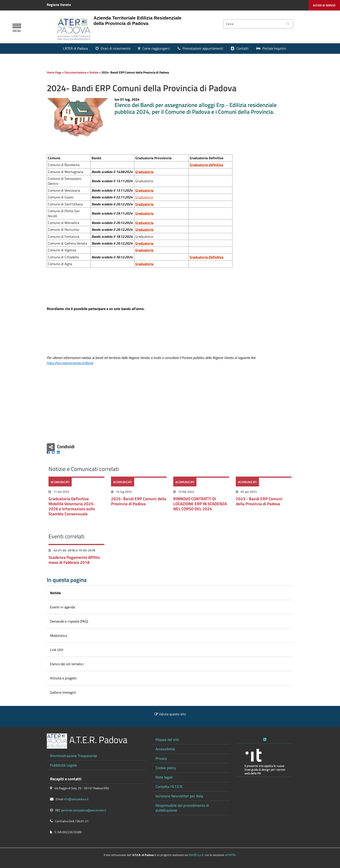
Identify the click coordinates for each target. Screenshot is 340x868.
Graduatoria (144, 190)
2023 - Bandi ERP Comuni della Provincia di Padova (259, 504)
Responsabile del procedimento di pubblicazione (182, 808)
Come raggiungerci (156, 48)
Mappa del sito (167, 739)
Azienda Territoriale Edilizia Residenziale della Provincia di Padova (137, 21)
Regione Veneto (59, 5)
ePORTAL (231, 855)
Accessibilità (165, 749)
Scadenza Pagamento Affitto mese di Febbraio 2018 (74, 562)
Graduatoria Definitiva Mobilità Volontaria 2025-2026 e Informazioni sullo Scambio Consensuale (72, 509)
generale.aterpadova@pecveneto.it (84, 810)
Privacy (161, 758)
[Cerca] (253, 24)
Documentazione (75, 72)
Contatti (243, 48)
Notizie (94, 72)
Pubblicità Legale (63, 765)
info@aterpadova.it (76, 799)
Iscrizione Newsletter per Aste (179, 796)
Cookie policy (166, 768)
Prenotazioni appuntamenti (203, 48)
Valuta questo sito (172, 714)
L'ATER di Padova (75, 48)
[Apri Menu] (17, 26)
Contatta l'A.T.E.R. (169, 787)
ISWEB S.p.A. (196, 855)
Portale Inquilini (274, 48)
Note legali (164, 777)
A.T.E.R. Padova (98, 740)
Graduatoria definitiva (206, 165)
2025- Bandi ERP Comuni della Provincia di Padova (139, 504)
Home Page (54, 72)
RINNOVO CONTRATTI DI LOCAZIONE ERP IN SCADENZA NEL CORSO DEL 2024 (200, 506)
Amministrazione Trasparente (74, 756)
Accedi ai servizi (324, 5)
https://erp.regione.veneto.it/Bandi (70, 363)
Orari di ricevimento (116, 48)
